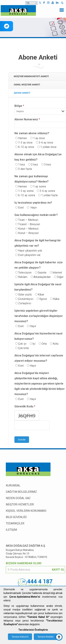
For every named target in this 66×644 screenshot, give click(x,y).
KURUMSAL (13, 485)
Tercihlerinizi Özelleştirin (33, 630)
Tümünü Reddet (45, 637)
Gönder (22, 440)
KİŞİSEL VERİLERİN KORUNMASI (26, 511)
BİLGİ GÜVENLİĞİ (16, 517)
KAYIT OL (58, 570)
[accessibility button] (59, 637)
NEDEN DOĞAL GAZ (18, 498)
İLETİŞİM (11, 530)
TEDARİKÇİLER (15, 523)
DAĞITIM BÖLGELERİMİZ (21, 492)
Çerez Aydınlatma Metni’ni (25, 597)
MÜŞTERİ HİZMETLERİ (20, 504)
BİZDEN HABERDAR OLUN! (24, 563)
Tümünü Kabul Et (20, 637)
